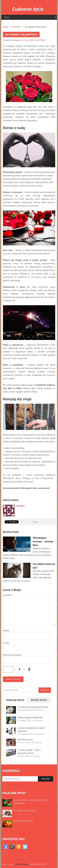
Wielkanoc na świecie (23, 821)
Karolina (16, 40)
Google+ (12, 847)
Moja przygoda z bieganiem (30, 717)
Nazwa (6, 631)
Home (6, 27)
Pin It (35, 522)
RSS (19, 847)
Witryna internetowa (12, 655)
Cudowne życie (28, 9)
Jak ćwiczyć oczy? (25, 739)
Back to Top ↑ (9, 864)
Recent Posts (39, 700)
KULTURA (16, 27)
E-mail (6, 643)
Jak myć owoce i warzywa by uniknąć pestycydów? (30, 801)
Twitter (25, 847)
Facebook (6, 847)
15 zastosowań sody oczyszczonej (33, 707)
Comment (7, 595)
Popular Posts (15, 700)
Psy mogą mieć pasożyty (25, 810)
